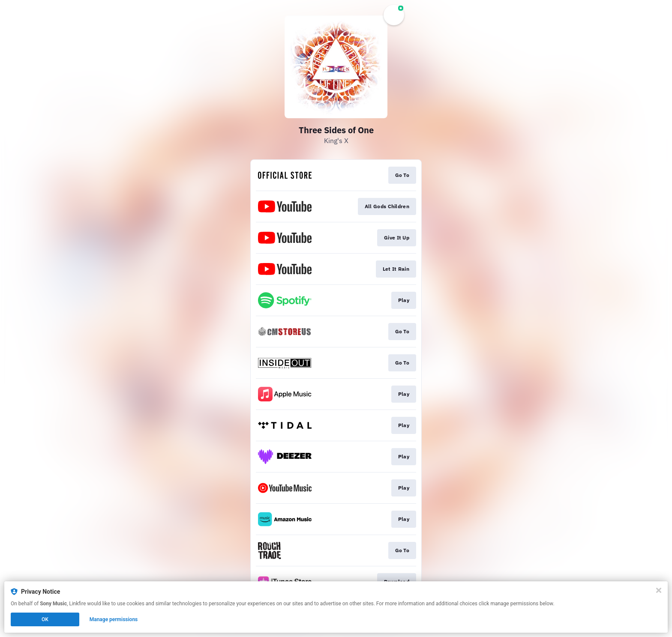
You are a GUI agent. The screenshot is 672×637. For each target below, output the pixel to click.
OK (45, 619)
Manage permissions (114, 619)
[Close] (659, 590)
